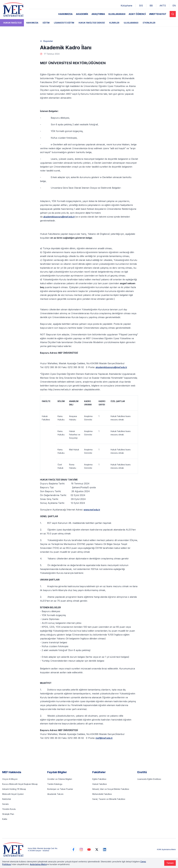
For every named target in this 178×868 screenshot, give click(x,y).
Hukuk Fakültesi (13, 23)
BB (151, 6)
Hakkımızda (32, 23)
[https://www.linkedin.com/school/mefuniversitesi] (105, 850)
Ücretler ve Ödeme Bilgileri (60, 779)
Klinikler (114, 23)
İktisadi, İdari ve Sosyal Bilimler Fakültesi (111, 789)
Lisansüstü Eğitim (64, 23)
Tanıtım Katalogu (55, 784)
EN (174, 6)
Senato (5, 804)
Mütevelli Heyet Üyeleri (13, 794)
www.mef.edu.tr (92, 510)
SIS (141, 6)
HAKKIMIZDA (65, 14)
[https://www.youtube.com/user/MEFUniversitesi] (89, 850)
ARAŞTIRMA (98, 14)
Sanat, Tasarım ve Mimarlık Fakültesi (109, 799)
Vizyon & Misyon (10, 779)
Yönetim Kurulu (9, 809)
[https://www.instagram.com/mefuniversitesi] (81, 850)
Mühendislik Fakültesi (102, 794)
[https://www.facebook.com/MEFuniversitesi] (73, 850)
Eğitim (46, 23)
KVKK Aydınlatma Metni (166, 849)
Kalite (5, 819)
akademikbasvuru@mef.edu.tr (59, 217)
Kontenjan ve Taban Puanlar (60, 789)
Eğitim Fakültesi (99, 779)
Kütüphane (126, 6)
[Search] (173, 14)
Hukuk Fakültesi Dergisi (92, 23)
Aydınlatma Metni (38, 864)
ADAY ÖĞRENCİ (137, 14)
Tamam (170, 863)
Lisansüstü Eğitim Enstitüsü (149, 779)
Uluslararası (131, 23)
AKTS (163, 6)
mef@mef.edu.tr (104, 738)
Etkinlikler (149, 23)
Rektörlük (7, 799)
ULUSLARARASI (117, 14)
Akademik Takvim (55, 794)
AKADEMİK (82, 14)
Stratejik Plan (8, 814)
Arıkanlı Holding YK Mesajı (14, 789)
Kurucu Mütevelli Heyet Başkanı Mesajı (20, 784)
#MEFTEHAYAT (158, 14)
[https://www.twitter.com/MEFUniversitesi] (97, 850)
